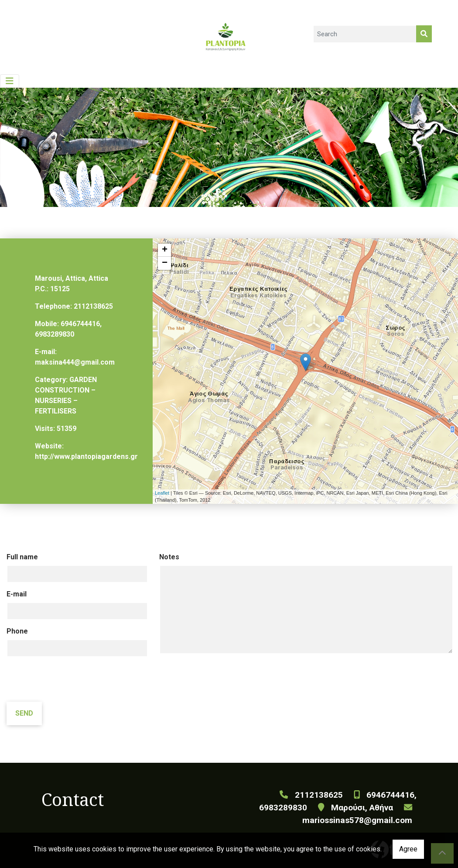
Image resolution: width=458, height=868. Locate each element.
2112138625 (93, 306)
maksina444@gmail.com (75, 362)
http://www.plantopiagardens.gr (86, 456)
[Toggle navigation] (10, 81)
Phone (17, 631)
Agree (408, 849)
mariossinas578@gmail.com (357, 820)
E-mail (17, 594)
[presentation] (73, 680)
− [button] (165, 263)
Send (24, 713)
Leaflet (162, 493)
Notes (169, 557)
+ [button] (165, 250)
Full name (22, 557)
